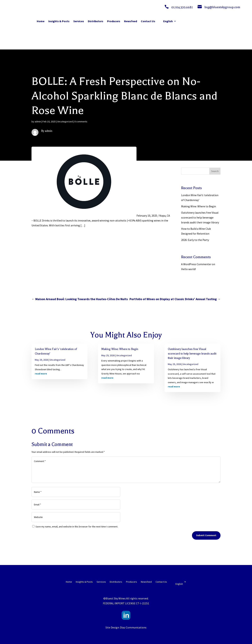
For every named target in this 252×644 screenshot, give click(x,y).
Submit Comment (206, 535)
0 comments (81, 121)
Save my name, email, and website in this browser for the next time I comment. (77, 527)
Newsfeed (131, 21)
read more (41, 374)
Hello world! (188, 269)
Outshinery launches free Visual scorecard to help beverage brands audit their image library (200, 217)
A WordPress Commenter (196, 264)
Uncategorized (65, 121)
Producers (114, 21)
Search (215, 171)
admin (38, 121)
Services (79, 21)
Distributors (96, 21)
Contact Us (148, 21)
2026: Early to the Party (195, 240)
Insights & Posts (59, 21)
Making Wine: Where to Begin (199, 206)
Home (41, 21)
